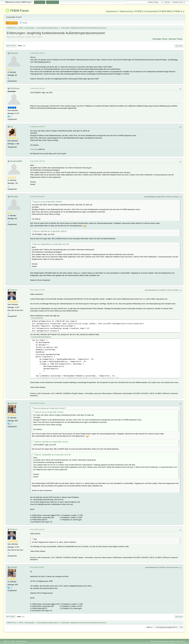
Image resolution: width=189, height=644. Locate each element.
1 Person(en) (34, 149)
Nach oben (11, 617)
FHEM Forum (19, 11)
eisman (13, 403)
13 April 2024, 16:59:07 (37, 197)
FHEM (138, 11)
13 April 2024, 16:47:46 (37, 161)
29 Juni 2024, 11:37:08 (37, 403)
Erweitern (47, 337)
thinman (14, 53)
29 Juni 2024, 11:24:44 (37, 290)
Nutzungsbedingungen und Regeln (165, 641)
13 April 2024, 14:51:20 (37, 88)
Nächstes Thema (176, 39)
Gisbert (14, 290)
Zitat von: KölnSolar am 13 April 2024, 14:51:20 (50, 231)
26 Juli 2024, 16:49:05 (37, 567)
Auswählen (39, 318)
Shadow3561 (16, 161)
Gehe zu (149, 627)
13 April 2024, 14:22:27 (37, 53)
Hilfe (152, 641)
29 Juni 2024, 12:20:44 (37, 529)
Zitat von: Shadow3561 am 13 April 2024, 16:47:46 (51, 244)
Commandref (151, 11)
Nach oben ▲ (181, 641)
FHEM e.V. (179, 11)
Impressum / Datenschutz (120, 11)
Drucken (179, 46)
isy (11, 127)
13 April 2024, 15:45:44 (37, 127)
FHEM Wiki (165, 11)
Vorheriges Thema (160, 39)
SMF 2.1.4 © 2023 (9, 641)
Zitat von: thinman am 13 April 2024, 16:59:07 (50, 408)
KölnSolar (15, 88)
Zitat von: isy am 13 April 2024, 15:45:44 (48, 202)
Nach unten (11, 46)
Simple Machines (21, 641)
